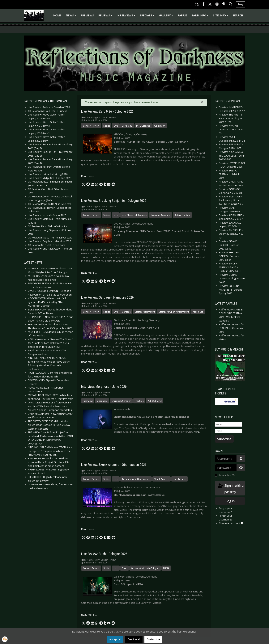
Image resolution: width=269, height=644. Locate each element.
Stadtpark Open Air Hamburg (174, 312)
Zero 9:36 (127, 126)
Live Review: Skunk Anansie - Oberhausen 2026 (114, 465)
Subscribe (224, 439)
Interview (88, 401)
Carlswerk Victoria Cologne (145, 568)
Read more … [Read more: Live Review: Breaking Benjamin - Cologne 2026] (89, 273)
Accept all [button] (115, 639)
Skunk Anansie (161, 479)
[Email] (228, 431)
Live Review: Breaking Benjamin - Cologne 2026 (114, 201)
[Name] (228, 424)
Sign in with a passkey (230, 488)
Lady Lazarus (179, 479)
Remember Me (227, 475)
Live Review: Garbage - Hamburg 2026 (107, 297)
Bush (124, 568)
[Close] (202, 102)
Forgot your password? (226, 510)
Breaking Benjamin (161, 215)
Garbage (126, 312)
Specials (148, 17)
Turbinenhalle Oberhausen (136, 479)
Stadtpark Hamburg (145, 312)
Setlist (107, 126)
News (72, 17)
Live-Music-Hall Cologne (134, 215)
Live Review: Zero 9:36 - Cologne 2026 (107, 112)
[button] (83, 184)
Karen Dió (198, 312)
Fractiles (139, 401)
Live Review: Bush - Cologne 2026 (104, 554)
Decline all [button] (134, 639)
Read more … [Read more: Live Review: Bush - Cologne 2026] (89, 615)
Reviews (106, 17)
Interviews (127, 17)
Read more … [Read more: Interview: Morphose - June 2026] (89, 440)
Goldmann (160, 126)
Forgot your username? (226, 518)
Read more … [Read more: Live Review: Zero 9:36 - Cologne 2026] (89, 176)
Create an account (231, 523)
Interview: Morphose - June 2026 (104, 387)
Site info (221, 17)
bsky (241, 4)
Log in (230, 501)
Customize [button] (153, 639)
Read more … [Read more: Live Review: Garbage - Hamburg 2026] (89, 362)
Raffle (182, 15)
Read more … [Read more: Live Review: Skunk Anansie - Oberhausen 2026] (89, 529)
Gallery (167, 17)
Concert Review (91, 126)
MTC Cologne (143, 126)
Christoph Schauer (121, 401)
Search (238, 15)
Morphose (102, 401)
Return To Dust (182, 215)
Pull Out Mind (155, 401)
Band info (201, 17)
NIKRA (166, 568)
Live (116, 126)
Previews (87, 15)
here (196, 432)
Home (57, 15)
